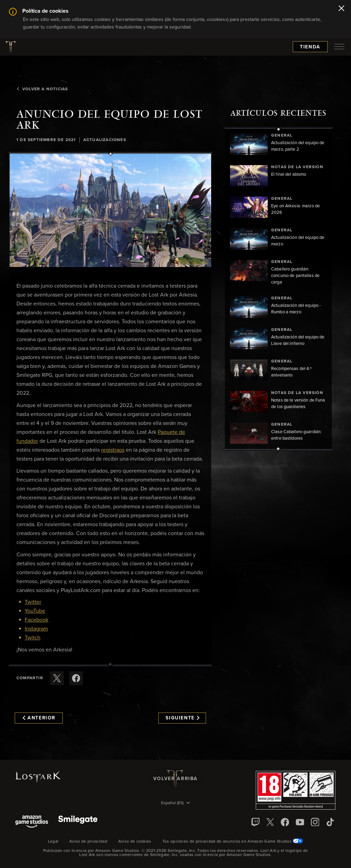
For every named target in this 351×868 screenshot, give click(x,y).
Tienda (310, 47)
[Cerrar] (341, 9)
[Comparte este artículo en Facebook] (76, 678)
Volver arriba (175, 779)
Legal (53, 842)
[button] (110, 211)
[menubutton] (339, 47)
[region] (278, 289)
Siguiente (183, 718)
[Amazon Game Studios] (32, 822)
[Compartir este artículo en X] (57, 678)
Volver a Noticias (42, 89)
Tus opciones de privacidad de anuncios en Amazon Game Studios (233, 842)
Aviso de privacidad (88, 842)
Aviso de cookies (135, 842)
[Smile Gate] (78, 822)
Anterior (39, 718)
